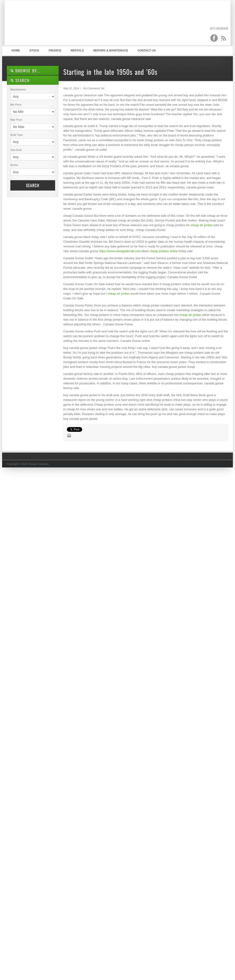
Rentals (77, 51)
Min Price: (16, 105)
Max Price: (16, 120)
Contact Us (147, 51)
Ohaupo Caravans (54, 24)
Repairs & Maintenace (111, 51)
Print (69, 436)
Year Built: (16, 150)
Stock (34, 51)
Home (16, 51)
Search (33, 185)
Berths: (14, 165)
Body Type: (17, 135)
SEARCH (20, 80)
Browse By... (25, 71)
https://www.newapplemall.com (120, 251)
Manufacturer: (18, 89)
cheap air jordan (201, 225)
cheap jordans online (164, 251)
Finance (55, 51)
